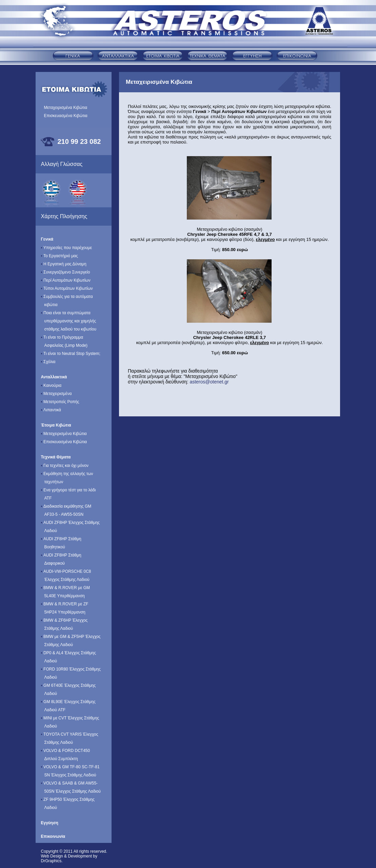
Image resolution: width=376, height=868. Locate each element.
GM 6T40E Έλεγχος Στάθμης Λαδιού (68, 687)
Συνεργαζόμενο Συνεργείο (66, 270)
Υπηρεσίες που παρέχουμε (67, 245)
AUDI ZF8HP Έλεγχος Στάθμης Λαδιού (71, 524)
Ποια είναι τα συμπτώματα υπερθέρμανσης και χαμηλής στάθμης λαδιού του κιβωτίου (69, 318)
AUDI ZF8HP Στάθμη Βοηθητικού (61, 540)
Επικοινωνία (53, 836)
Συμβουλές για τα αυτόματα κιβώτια (67, 298)
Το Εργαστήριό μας (60, 253)
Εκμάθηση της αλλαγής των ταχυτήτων (67, 475)
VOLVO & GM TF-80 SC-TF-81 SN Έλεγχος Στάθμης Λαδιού (70, 768)
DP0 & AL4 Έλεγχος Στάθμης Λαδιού (69, 654)
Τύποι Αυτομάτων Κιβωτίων (67, 286)
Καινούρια (51, 383)
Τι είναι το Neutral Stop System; (71, 351)
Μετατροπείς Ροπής (60, 399)
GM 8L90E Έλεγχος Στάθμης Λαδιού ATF (68, 703)
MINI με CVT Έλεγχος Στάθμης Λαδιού (70, 720)
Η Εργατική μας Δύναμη (64, 261)
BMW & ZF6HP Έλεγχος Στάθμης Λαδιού (64, 622)
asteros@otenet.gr (209, 382)
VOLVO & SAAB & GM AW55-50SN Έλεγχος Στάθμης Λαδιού (71, 785)
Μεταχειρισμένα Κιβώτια (66, 108)
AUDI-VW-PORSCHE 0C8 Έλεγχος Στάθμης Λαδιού (66, 573)
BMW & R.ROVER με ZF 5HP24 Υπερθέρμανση (65, 606)
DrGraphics (51, 861)
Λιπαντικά (51, 407)
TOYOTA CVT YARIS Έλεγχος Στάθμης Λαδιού (70, 736)
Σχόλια (48, 359)
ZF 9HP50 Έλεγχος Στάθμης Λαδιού (68, 801)
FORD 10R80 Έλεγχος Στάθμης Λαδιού (71, 671)
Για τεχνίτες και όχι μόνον (65, 463)
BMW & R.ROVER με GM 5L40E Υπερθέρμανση (65, 589)
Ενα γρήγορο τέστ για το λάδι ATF (68, 492)
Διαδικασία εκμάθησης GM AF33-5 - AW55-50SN (66, 508)
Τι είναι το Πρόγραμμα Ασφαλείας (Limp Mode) (64, 339)
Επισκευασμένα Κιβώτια (66, 116)
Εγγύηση (50, 823)
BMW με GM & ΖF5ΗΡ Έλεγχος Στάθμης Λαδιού (71, 638)
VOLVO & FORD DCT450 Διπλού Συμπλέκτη (66, 752)
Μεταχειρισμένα (56, 391)
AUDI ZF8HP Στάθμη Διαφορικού (61, 557)
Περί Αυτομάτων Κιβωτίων (66, 278)
